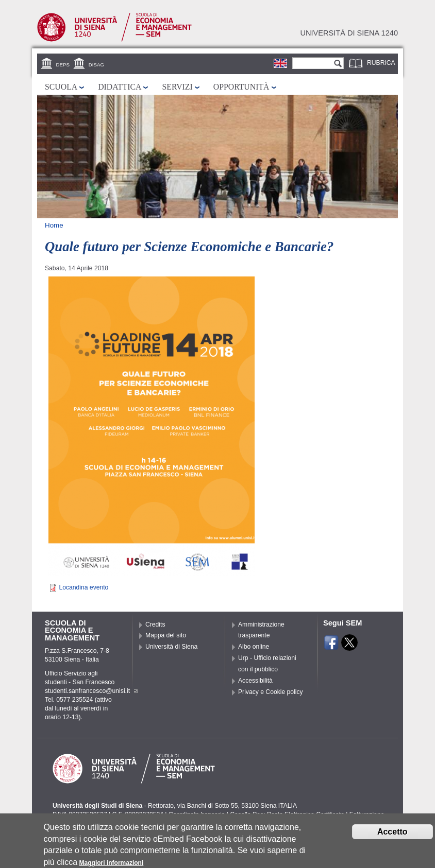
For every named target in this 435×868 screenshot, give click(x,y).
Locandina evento (83, 587)
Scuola (61, 87)
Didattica (120, 87)
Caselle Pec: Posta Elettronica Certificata (287, 814)
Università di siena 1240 (349, 33)
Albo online (254, 647)
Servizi (177, 87)
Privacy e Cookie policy (271, 692)
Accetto (392, 836)
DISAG (96, 65)
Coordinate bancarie (197, 814)
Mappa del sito (166, 635)
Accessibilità (255, 681)
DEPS (63, 65)
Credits (155, 624)
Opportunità (241, 87)
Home (54, 225)
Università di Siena (171, 647)
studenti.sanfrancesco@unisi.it (91, 691)
